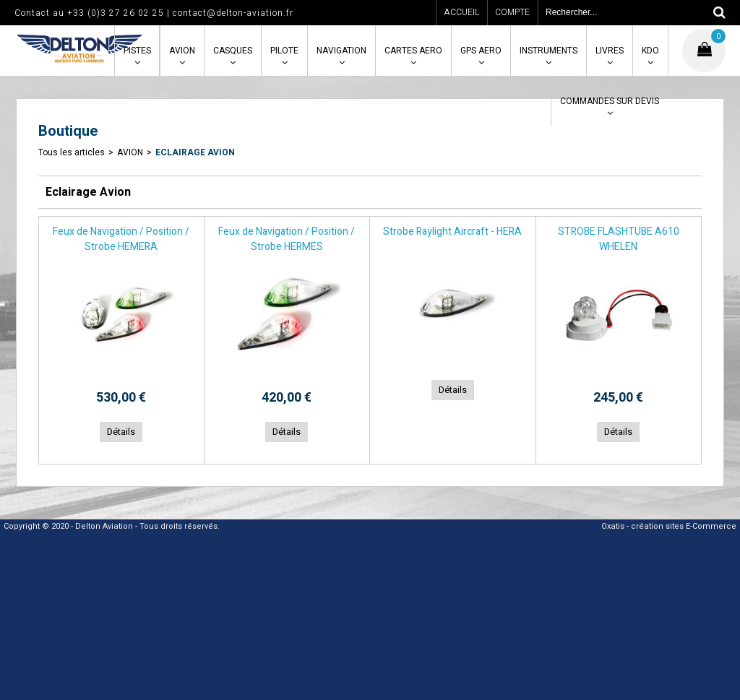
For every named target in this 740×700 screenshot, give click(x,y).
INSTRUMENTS (548, 51)
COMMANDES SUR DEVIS (610, 101)
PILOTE (284, 51)
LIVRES (610, 51)
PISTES (137, 51)
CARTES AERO (413, 51)
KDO (650, 51)
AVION (182, 51)
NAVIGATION (341, 51)
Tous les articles (72, 152)
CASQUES (233, 51)
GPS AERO (481, 51)
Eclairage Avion (195, 152)
